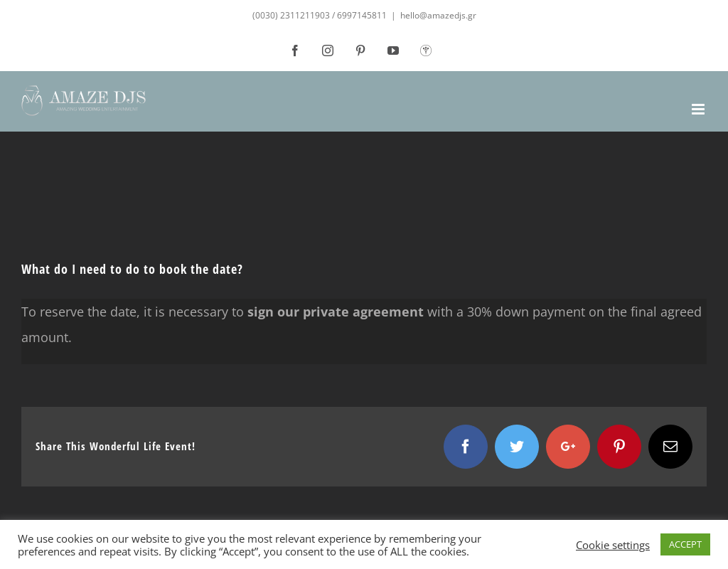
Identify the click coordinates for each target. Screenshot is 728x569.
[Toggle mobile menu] (699, 109)
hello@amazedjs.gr (438, 15)
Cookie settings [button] (613, 545)
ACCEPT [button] (685, 544)
